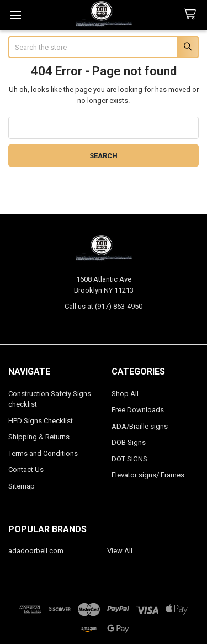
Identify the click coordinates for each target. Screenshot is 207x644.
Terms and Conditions (43, 453)
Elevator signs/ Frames (148, 475)
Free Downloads (138, 410)
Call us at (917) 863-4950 (104, 306)
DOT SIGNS (129, 459)
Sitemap (22, 486)
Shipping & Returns (39, 437)
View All (120, 551)
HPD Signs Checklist (41, 421)
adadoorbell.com (36, 551)
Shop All (125, 394)
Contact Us (26, 469)
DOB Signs (129, 442)
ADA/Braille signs (140, 426)
